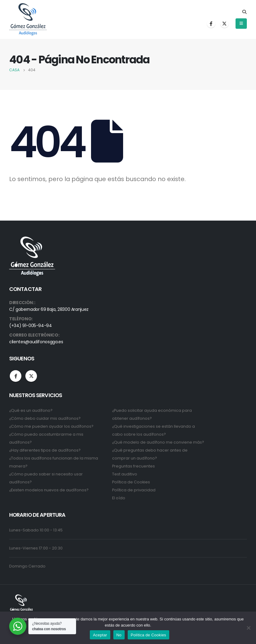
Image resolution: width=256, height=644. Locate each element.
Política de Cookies (131, 482)
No (119, 635)
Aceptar (100, 635)
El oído (119, 498)
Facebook (16, 376)
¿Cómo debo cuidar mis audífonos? (45, 418)
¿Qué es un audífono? (31, 410)
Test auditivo (125, 474)
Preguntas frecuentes (133, 466)
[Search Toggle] (244, 12)
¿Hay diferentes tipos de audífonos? (45, 450)
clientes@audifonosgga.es (36, 342)
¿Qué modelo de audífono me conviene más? (158, 442)
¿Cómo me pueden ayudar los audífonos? (51, 426)
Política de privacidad (134, 490)
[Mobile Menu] (241, 24)
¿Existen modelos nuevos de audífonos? (49, 490)
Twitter (31, 376)
